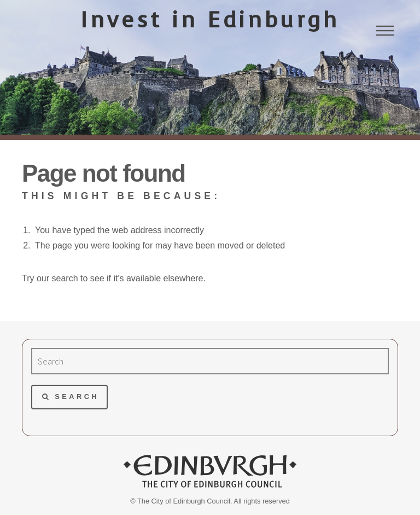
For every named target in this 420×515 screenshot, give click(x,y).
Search (77, 397)
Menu (385, 31)
